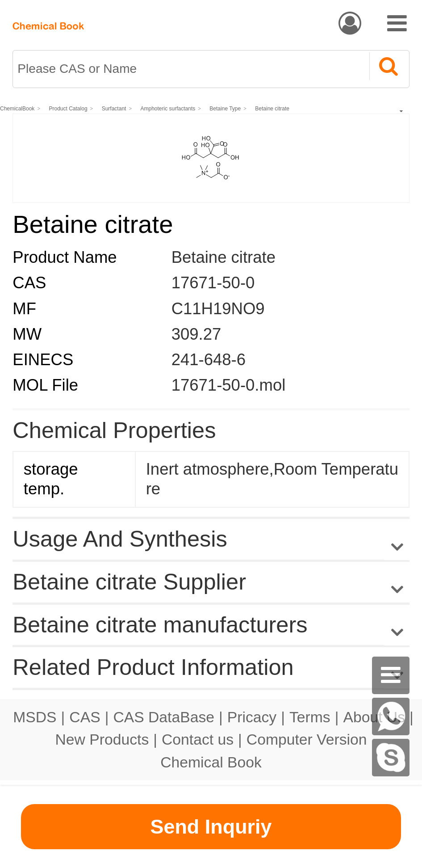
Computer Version (307, 739)
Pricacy (252, 717)
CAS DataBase (164, 717)
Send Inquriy (211, 827)
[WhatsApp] (391, 716)
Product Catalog (68, 109)
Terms (310, 717)
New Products (102, 739)
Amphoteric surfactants (168, 109)
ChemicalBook (17, 109)
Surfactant (114, 109)
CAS (85, 717)
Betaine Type (225, 109)
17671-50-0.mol (229, 385)
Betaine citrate (272, 109)
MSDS (35, 717)
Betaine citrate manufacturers (160, 625)
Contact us (198, 739)
